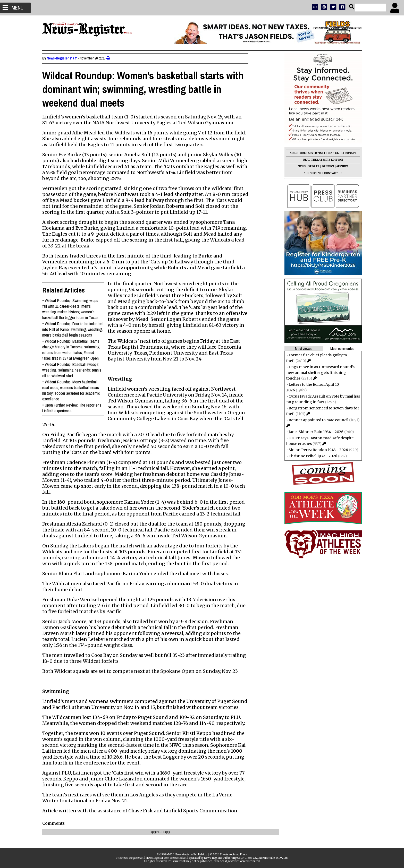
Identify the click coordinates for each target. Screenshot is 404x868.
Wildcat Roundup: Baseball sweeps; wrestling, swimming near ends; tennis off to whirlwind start (74, 370)
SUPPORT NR (310, 173)
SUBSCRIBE (295, 153)
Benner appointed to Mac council (316, 420)
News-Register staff (64, 58)
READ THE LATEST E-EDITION (321, 160)
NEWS (299, 166)
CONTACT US (331, 173)
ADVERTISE (313, 153)
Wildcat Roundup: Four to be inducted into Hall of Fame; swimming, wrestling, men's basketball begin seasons (75, 329)
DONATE (348, 153)
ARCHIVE (340, 166)
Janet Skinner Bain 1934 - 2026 (313, 432)
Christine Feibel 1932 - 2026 (310, 456)
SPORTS (311, 166)
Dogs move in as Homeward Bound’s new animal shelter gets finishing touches (318, 373)
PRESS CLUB (331, 153)
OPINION (325, 166)
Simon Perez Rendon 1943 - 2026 (316, 450)
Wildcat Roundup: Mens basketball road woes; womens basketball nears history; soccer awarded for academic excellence (74, 390)
